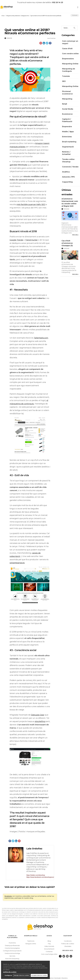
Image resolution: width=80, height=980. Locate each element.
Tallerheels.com (41, 338)
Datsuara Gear (38, 715)
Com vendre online (70, 54)
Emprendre (67, 127)
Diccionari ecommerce (67, 93)
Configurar (8, 975)
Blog (49, 941)
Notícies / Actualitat (66, 153)
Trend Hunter (31, 240)
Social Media (68, 109)
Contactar (49, 952)
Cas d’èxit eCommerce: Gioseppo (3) (67, 243)
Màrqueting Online (70, 64)
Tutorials (66, 76)
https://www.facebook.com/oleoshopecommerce (39, 877)
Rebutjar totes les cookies (21, 975)
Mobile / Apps (68, 132)
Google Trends (16, 240)
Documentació (49, 949)
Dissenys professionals (12, 945)
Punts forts (12, 943)
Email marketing (69, 142)
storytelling (40, 721)
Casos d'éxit (67, 49)
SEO (64, 81)
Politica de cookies (68, 944)
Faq (49, 944)
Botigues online (31, 944)
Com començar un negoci (70, 42)
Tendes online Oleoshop (68, 161)
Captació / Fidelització (67, 120)
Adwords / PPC (69, 177)
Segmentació (68, 147)
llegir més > (75, 235)
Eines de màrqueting (12, 959)
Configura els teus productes (13, 951)
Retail (65, 104)
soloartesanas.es (17, 563)
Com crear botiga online (49, 954)
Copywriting (67, 182)
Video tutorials (49, 946)
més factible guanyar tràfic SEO (31, 205)
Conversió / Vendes (70, 167)
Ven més (12, 956)
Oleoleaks (68, 946)
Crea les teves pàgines (12, 948)
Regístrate (8, 896)
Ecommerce (67, 114)
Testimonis (31, 941)
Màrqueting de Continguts (69, 70)
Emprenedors (68, 59)
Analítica (66, 172)
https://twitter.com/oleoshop (36, 875)
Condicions (68, 941)
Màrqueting (67, 99)
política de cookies (10, 972)
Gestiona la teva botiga (12, 953)
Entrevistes (67, 137)
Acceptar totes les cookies (39, 975)
